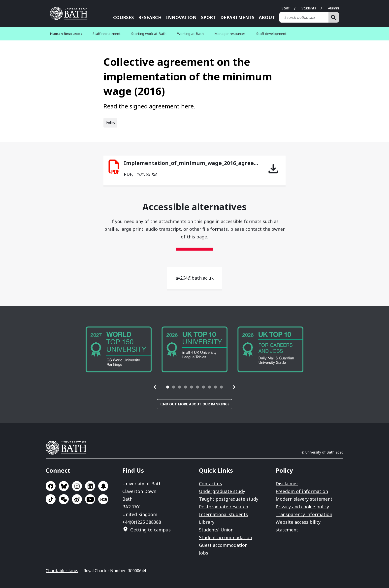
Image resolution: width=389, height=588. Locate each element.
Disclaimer (287, 484)
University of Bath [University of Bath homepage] (70, 13)
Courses (123, 17)
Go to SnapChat (103, 486)
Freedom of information (302, 491)
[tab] (168, 387)
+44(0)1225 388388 (142, 522)
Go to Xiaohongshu (103, 499)
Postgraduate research (224, 507)
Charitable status (62, 571)
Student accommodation (226, 537)
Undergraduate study (222, 491)
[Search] (334, 17)
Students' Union (216, 530)
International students (223, 514)
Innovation (181, 17)
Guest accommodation (223, 545)
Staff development (271, 34)
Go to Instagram (77, 486)
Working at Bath (190, 34)
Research (150, 17)
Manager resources (230, 34)
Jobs (204, 553)
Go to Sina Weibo (77, 499)
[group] (119, 349)
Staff (286, 8)
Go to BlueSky (64, 486)
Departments (237, 17)
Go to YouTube (90, 499)
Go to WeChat (64, 499)
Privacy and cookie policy (302, 507)
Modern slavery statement (304, 499)
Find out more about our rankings (194, 404)
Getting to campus (150, 530)
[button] (155, 387)
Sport (208, 17)
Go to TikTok (51, 499)
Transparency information (304, 514)
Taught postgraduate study (229, 499)
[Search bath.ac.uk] (304, 17)
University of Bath (68, 448)
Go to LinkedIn (90, 486)
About (267, 17)
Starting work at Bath (149, 34)
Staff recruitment (107, 34)
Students (309, 8)
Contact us (211, 484)
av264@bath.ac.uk (194, 278)
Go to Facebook (51, 486)
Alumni (333, 8)
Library (207, 522)
